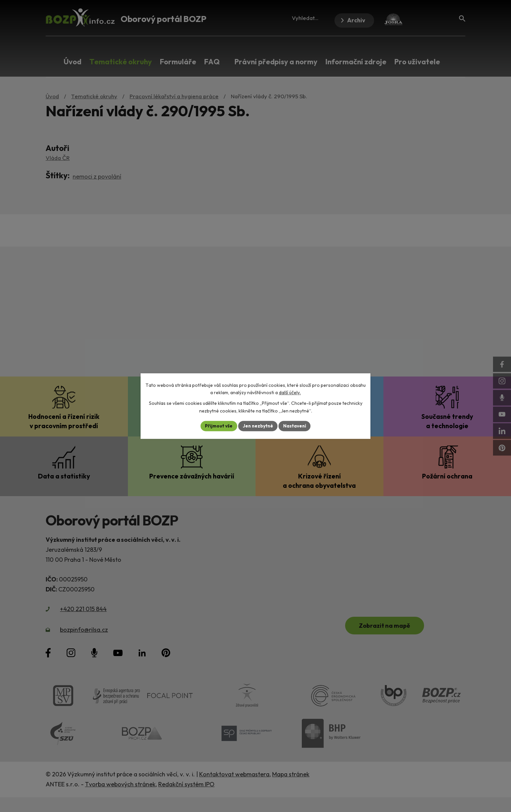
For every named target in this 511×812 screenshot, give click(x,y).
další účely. (290, 393)
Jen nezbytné (258, 426)
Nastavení (296, 426)
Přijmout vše (218, 426)
